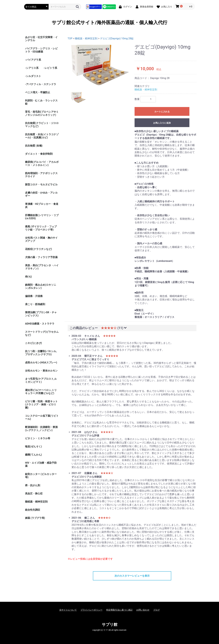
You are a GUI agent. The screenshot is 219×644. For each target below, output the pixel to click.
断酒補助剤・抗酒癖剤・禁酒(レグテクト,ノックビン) (41, 429)
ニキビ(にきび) (33, 343)
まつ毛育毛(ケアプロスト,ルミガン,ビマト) (41, 380)
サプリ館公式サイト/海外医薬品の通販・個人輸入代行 (109, 22)
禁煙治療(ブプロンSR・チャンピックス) (41, 314)
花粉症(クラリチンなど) (38, 249)
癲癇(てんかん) (33, 455)
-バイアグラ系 (33, 60)
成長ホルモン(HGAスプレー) (41, 363)
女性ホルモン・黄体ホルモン (41, 371)
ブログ (156, 610)
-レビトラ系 (50, 68)
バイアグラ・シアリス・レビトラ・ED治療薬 (41, 50)
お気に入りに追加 (162, 123)
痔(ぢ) (28, 277)
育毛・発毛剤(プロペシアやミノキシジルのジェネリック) (42, 113)
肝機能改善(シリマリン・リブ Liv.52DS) (42, 217)
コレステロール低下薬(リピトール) (42, 417)
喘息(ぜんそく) (33, 446)
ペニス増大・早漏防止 (38, 92)
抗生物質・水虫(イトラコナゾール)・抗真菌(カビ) (42, 136)
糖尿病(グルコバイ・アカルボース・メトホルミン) (42, 164)
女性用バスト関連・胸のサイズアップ (41, 239)
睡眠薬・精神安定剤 (36, 502)
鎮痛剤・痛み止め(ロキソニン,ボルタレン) (41, 286)
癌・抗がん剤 (33, 485)
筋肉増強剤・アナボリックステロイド (41, 175)
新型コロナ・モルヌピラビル (41, 185)
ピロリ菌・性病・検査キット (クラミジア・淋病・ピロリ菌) (41, 404)
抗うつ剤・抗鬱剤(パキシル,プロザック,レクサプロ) (41, 353)
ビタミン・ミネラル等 (38, 438)
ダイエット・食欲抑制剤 (39, 154)
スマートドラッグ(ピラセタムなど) (42, 333)
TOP (70, 38)
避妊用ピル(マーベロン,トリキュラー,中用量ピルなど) (41, 392)
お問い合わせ (143, 610)
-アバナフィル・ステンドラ (41, 84)
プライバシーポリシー (91, 610)
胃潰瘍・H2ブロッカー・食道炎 (42, 206)
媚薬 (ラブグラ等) (35, 518)
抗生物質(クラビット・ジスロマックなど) (42, 125)
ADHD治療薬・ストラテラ (40, 324)
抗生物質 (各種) (34, 146)
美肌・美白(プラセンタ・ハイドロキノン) (42, 267)
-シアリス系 (32, 68)
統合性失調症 (33, 510)
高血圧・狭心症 (34, 493)
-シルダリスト (33, 76)
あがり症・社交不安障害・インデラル (41, 39)
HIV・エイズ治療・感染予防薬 (41, 464)
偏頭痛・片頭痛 (34, 296)
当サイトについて (68, 610)
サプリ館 (110, 625)
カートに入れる (162, 112)
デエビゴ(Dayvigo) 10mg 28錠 (117, 38)
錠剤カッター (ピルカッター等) (41, 476)
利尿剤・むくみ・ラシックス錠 (41, 102)
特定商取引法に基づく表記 (119, 610)
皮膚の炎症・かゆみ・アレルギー (41, 194)
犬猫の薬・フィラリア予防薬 (41, 257)
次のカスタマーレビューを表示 (132, 576)
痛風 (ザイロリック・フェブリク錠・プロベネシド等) (41, 228)
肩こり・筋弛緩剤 (35, 304)
